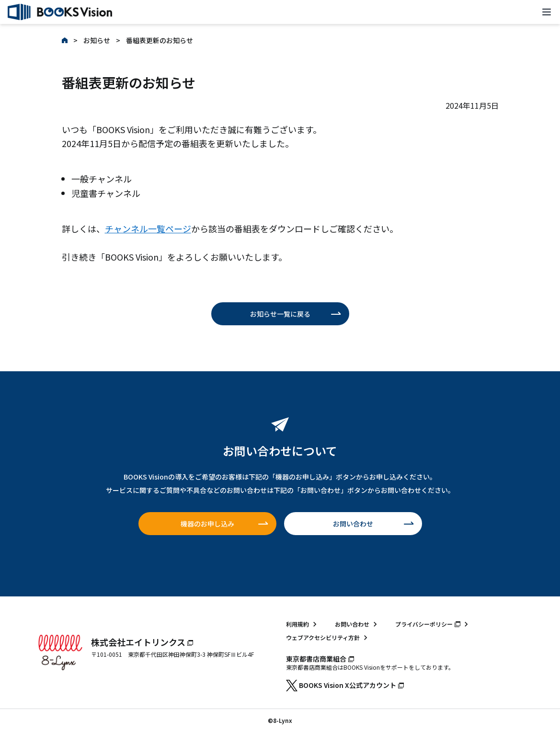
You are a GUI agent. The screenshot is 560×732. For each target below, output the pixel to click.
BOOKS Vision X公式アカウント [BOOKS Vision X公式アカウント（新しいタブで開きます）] (345, 685)
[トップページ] (60, 12)
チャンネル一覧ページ (148, 229)
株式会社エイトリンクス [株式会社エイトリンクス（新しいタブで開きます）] (142, 642)
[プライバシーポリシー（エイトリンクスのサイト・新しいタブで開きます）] (433, 624)
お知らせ (97, 40)
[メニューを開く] (547, 12)
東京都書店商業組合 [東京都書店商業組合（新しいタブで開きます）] (320, 659)
